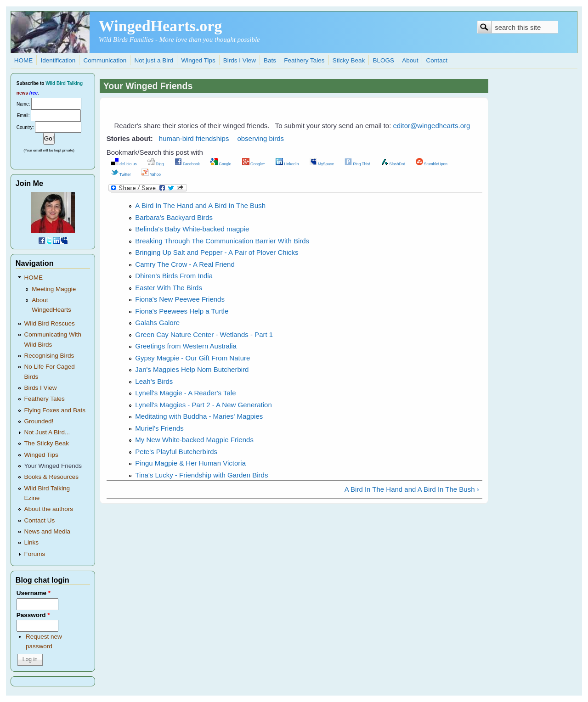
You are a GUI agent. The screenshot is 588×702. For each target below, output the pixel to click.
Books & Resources (52, 477)
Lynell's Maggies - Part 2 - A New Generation (203, 405)
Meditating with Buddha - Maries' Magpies (199, 416)
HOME (24, 60)
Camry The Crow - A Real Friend (185, 264)
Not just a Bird (154, 60)
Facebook (187, 164)
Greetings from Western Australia (186, 346)
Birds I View (240, 60)
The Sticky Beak (47, 443)
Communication (105, 60)
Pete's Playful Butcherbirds (176, 452)
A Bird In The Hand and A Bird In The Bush (200, 205)
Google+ (254, 164)
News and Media (48, 531)
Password (33, 615)
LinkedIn (287, 164)
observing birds (260, 138)
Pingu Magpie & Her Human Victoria (190, 463)
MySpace (322, 164)
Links (32, 542)
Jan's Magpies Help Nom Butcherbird (192, 369)
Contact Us (40, 520)
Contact (437, 60)
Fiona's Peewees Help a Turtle (182, 311)
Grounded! (39, 421)
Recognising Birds (49, 356)
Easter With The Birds (169, 288)
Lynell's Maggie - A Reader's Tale (185, 393)
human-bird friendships (194, 138)
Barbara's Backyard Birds (174, 217)
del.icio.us (124, 164)
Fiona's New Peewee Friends (180, 299)
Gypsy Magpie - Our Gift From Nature (192, 358)
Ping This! (357, 164)
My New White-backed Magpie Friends (194, 440)
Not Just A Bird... (47, 432)
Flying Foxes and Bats (55, 410)
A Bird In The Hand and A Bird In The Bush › (412, 489)
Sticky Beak (349, 60)
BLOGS (383, 60)
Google (221, 164)
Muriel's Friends (159, 428)
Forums (35, 554)
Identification (58, 60)
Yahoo (151, 174)
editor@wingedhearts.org (432, 126)
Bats (270, 60)
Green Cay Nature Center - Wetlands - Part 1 (204, 334)
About (410, 60)
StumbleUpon (432, 164)
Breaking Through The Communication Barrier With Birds (222, 241)
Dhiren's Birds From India (174, 276)
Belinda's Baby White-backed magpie (192, 229)
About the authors (49, 509)
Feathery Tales (304, 60)
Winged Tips (198, 60)
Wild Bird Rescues (50, 323)
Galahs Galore (157, 323)
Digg (156, 164)
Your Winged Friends (53, 466)
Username (34, 593)
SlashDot (393, 164)
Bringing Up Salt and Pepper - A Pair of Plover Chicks (217, 252)
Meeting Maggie (54, 289)
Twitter (121, 174)
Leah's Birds (154, 381)
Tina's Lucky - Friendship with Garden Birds (201, 475)
